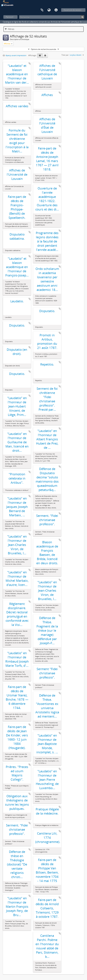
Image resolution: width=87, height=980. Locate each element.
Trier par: (65, 55)
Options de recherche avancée (43, 49)
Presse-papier (42, 10)
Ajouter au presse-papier (30, 63)
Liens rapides (56, 10)
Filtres (10, 29)
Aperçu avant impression (15, 55)
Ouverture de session (72, 10)
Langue (49, 10)
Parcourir (10, 17)
